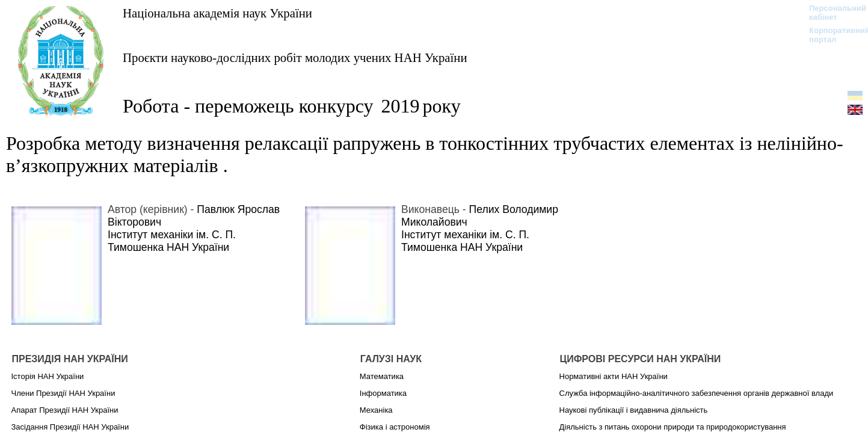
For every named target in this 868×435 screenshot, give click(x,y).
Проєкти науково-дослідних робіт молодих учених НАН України (295, 57)
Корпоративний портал (832, 35)
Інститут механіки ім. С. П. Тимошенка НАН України (172, 241)
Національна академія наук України (217, 13)
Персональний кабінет (832, 13)
